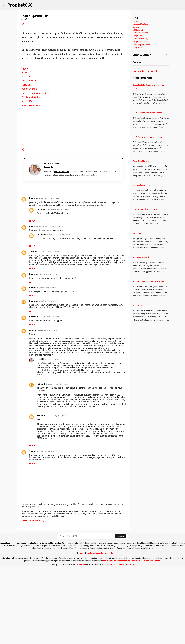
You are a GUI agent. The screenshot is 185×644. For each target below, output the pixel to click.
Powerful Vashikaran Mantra (145, 209)
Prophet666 (20, 5)
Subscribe (109, 629)
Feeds (74, 629)
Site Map (130, 641)
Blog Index (138, 48)
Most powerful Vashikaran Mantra (147, 113)
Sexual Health (29, 157)
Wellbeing (27, 173)
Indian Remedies (140, 33)
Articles (36, 173)
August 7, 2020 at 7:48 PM (49, 393)
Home (136, 21)
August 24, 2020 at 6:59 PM (55, 435)
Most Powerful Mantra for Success (147, 137)
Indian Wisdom (29, 165)
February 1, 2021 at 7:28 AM (47, 527)
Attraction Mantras (141, 161)
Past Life (26, 152)
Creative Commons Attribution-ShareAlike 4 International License (132, 637)
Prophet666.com (61, 248)
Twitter (82, 629)
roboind (33, 406)
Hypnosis (27, 144)
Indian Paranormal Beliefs (35, 169)
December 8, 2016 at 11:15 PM (58, 285)
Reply (32, 297)
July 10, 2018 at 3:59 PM (48, 350)
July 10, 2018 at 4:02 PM (48, 364)
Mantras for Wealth (141, 257)
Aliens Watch (28, 177)
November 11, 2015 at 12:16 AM (51, 302)
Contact (121, 641)
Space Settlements (31, 181)
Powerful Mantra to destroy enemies (148, 281)
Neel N (40, 435)
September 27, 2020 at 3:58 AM (57, 460)
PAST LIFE (137, 233)
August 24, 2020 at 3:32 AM (48, 406)
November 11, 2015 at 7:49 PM (58, 311)
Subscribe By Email (145, 71)
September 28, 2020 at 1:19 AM (57, 492)
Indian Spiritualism (141, 45)
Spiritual (26, 161)
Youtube (100, 629)
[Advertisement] (74, 49)
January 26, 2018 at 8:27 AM (49, 328)
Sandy (32, 527)
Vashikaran (138, 30)
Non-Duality (28, 148)
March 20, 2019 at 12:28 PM (49, 377)
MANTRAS (137, 306)
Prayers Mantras (140, 24)
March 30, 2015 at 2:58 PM (49, 274)
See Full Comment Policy (33, 597)
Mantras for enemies (142, 185)
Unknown (34, 274)
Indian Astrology (140, 39)
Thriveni (33, 328)
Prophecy (137, 36)
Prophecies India (140, 42)
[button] (23, 24)
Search (120, 612)
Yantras (136, 27)
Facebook (90, 629)
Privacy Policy (111, 641)
